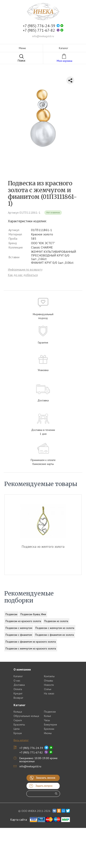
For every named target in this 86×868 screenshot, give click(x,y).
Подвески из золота (56, 621)
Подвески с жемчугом (19, 628)
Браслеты (19, 725)
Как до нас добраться (23, 275)
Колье (48, 716)
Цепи (17, 729)
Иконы (48, 733)
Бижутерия (50, 725)
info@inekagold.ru (43, 36)
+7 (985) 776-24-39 (39, 26)
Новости (49, 685)
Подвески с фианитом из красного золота (31, 642)
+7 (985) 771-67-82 (39, 30)
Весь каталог (21, 740)
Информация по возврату (25, 269)
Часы (47, 720)
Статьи (48, 689)
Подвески (11, 614)
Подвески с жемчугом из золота (55, 628)
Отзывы (48, 681)
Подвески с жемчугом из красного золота (31, 648)
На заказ (49, 693)
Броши (18, 733)
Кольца (18, 712)
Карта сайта (19, 820)
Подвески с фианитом (19, 635)
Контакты (49, 676)
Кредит (18, 693)
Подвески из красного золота (23, 621)
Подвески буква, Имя (33, 614)
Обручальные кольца (26, 716)
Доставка (19, 685)
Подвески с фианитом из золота (54, 635)
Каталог (18, 676)
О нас (17, 681)
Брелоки (49, 729)
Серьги (18, 720)
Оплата (18, 689)
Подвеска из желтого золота (43, 547)
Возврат (18, 698)
